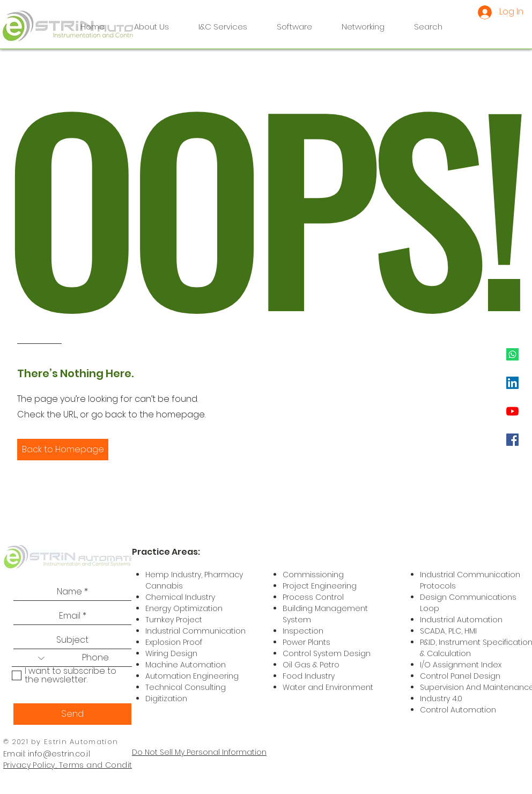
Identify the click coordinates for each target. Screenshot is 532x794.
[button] (63, 450)
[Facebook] (512, 440)
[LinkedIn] (512, 383)
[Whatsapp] (512, 354)
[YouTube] (512, 411)
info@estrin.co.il (59, 754)
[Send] (72, 714)
